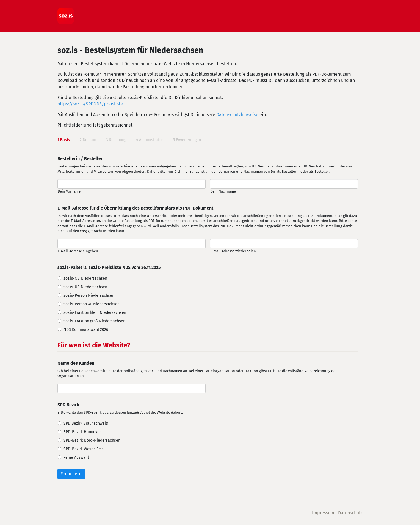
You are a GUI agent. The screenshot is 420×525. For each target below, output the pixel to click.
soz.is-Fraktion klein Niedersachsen (95, 313)
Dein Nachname (223, 191)
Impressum (323, 513)
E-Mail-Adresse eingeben (78, 251)
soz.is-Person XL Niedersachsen (92, 304)
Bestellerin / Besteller (80, 159)
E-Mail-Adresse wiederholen (233, 251)
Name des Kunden (76, 363)
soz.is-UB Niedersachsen (85, 287)
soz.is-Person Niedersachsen (89, 296)
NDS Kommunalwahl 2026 (86, 330)
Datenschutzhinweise (237, 115)
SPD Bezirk (68, 405)
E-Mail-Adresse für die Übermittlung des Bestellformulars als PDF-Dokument (135, 208)
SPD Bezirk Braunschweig (86, 423)
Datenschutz (350, 513)
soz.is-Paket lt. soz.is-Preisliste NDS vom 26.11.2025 (109, 267)
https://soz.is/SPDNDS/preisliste (90, 104)
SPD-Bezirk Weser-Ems (84, 449)
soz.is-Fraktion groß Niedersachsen (94, 321)
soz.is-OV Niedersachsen (85, 278)
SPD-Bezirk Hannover (82, 432)
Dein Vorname (69, 191)
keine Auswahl (76, 457)
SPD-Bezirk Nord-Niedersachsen (92, 440)
